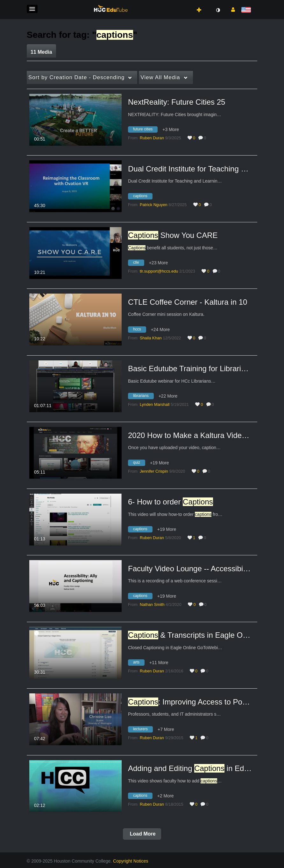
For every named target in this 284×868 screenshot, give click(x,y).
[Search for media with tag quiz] (139, 463)
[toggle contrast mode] (218, 10)
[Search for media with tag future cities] (145, 130)
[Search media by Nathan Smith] (152, 604)
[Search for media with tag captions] (143, 197)
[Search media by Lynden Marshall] (155, 404)
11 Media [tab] (41, 52)
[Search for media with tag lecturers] (143, 730)
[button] (32, 9)
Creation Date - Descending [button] (76, 77)
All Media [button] (160, 77)
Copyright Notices (131, 861)
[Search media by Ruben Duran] (152, 138)
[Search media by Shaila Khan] (151, 338)
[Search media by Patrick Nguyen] (154, 205)
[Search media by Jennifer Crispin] (154, 471)
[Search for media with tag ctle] (138, 264)
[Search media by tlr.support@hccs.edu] (159, 271)
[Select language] (247, 10)
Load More (142, 834)
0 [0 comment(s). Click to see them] (206, 138)
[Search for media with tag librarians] (143, 397)
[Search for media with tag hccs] (139, 330)
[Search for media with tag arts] (139, 663)
